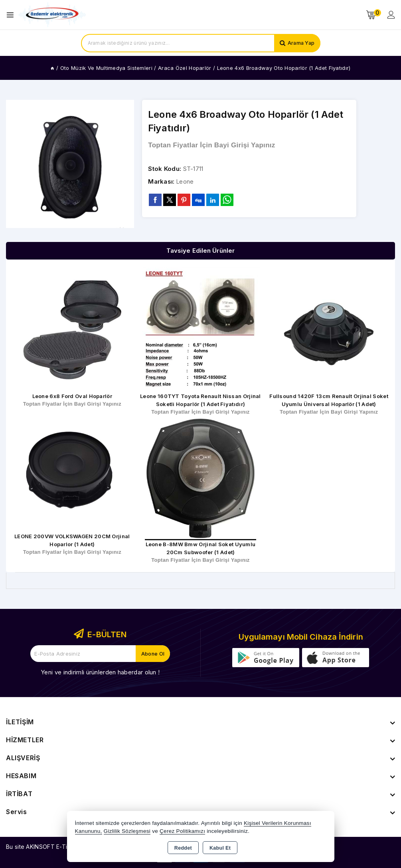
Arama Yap (300, 43)
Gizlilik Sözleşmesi (127, 831)
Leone (186, 182)
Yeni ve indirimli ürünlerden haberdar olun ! (100, 672)
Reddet (183, 848)
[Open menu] (12, 15)
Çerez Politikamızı (182, 831)
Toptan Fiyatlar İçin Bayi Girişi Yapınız (211, 145)
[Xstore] (52, 15)
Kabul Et (220, 848)
